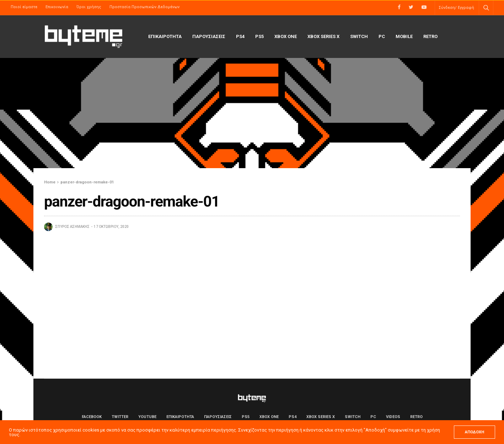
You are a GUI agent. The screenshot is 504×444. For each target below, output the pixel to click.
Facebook (92, 417)
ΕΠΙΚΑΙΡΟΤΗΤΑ (165, 36)
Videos (393, 417)
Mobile (404, 36)
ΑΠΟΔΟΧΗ (474, 432)
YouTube (147, 417)
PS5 (259, 36)
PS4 (240, 36)
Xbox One (286, 36)
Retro (430, 36)
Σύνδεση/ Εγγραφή (456, 8)
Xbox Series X (323, 36)
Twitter (120, 417)
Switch (359, 36)
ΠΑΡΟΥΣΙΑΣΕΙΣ (209, 36)
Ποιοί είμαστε (24, 7)
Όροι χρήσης (89, 7)
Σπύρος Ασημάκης (72, 227)
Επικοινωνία (57, 7)
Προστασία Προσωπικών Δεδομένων (144, 7)
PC (382, 36)
